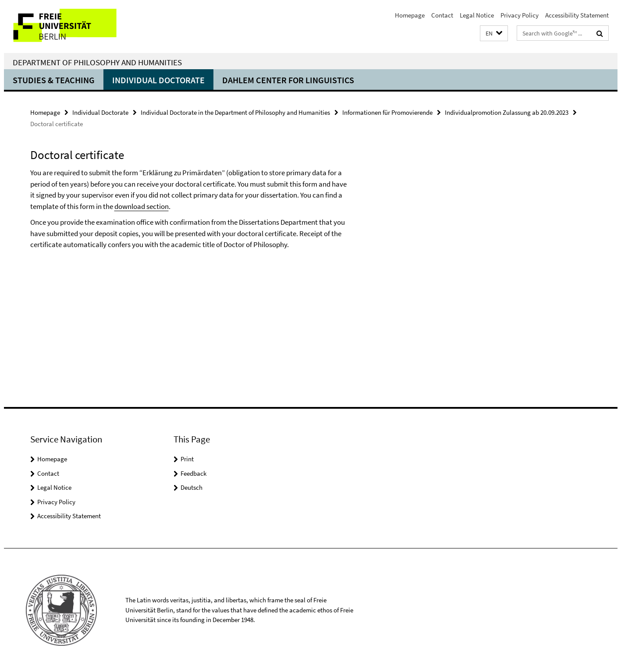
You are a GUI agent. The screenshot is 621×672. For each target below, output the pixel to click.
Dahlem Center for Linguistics (288, 80)
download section (142, 206)
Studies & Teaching (54, 80)
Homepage (410, 15)
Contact (442, 15)
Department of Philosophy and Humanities (97, 62)
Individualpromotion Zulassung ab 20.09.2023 (507, 112)
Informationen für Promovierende (387, 112)
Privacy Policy (520, 15)
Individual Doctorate (158, 80)
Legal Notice (477, 15)
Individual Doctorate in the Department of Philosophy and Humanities (235, 112)
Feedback (193, 473)
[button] (494, 34)
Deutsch (192, 487)
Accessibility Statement (577, 15)
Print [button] (187, 459)
